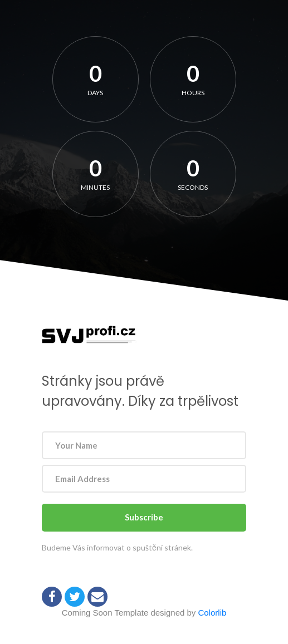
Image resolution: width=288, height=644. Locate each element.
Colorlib (213, 613)
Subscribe (144, 517)
